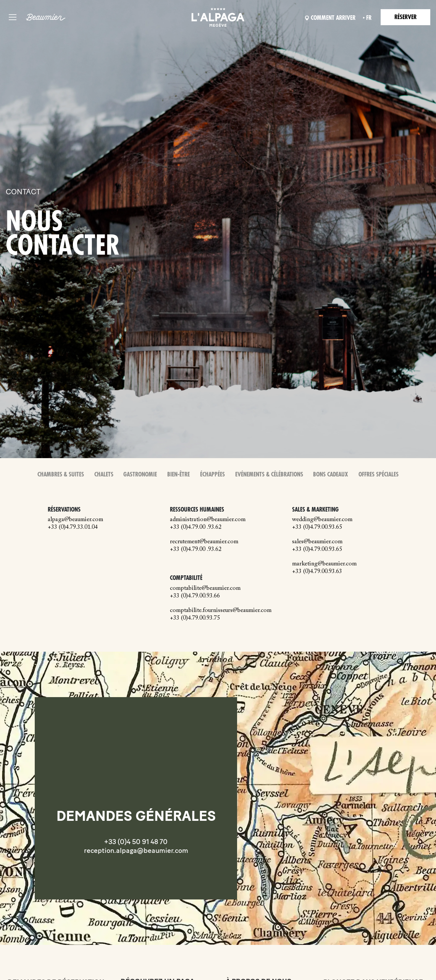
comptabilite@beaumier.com (205, 588)
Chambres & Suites (61, 475)
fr (369, 18)
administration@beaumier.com (208, 520)
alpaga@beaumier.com (75, 520)
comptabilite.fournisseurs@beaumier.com (221, 610)
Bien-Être (178, 475)
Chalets (104, 475)
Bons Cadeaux (331, 475)
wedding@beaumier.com (322, 520)
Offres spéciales (379, 475)
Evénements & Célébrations (269, 475)
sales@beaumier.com (317, 542)
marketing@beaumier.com (324, 564)
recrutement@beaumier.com (204, 542)
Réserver (405, 17)
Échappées (212, 475)
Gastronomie (140, 475)
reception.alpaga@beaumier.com (136, 851)
